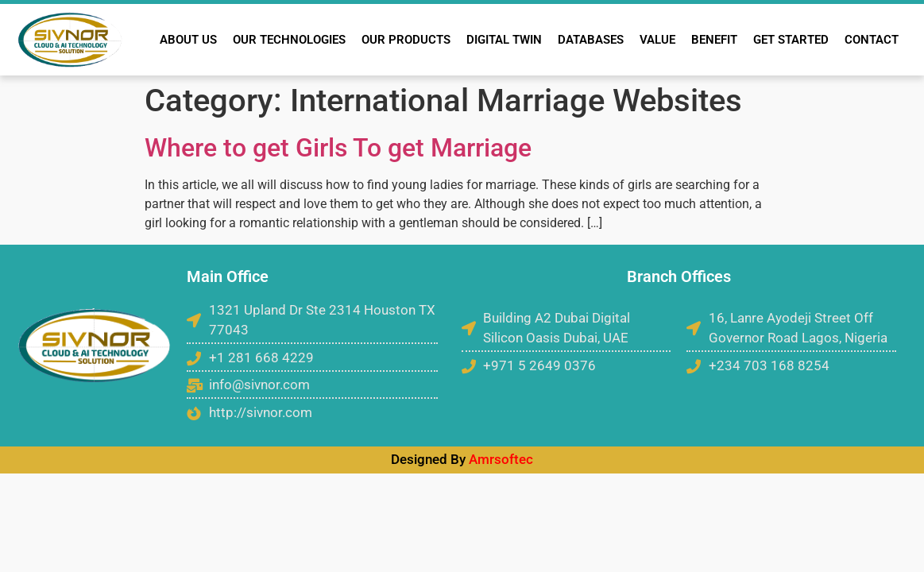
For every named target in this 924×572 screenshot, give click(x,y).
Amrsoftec (501, 459)
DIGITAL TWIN (504, 40)
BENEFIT (714, 40)
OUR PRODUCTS (406, 40)
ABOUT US (188, 40)
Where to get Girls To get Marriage (338, 148)
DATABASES (591, 40)
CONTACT (872, 40)
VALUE (657, 40)
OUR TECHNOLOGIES (289, 40)
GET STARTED (791, 40)
